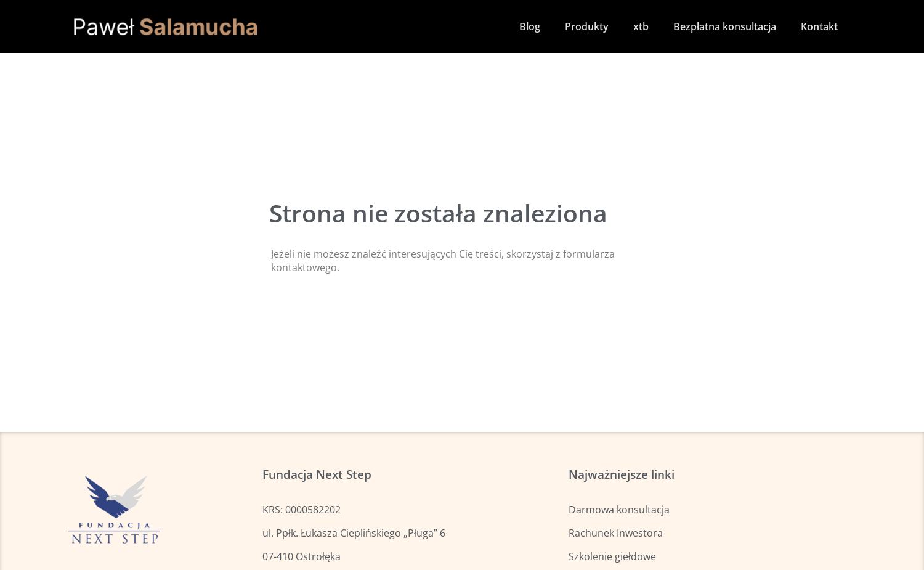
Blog (530, 26)
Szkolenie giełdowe (612, 556)
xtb (641, 26)
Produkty (587, 26)
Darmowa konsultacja (619, 510)
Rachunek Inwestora (616, 533)
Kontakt (819, 26)
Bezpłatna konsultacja (725, 26)
